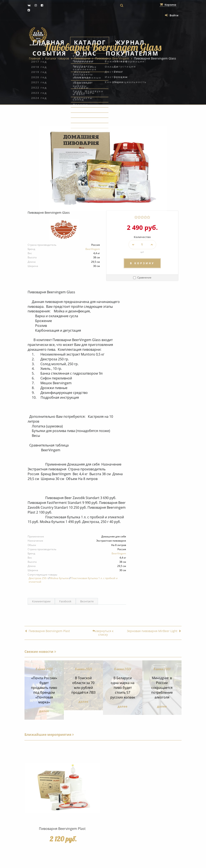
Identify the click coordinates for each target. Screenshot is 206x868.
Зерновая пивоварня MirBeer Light (154, 631)
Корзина (168, 5)
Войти (172, 15)
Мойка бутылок (59, 578)
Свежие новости (40, 652)
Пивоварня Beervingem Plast (48, 631)
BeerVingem (93, 249)
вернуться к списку (103, 633)
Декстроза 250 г (38, 578)
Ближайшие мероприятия (49, 735)
